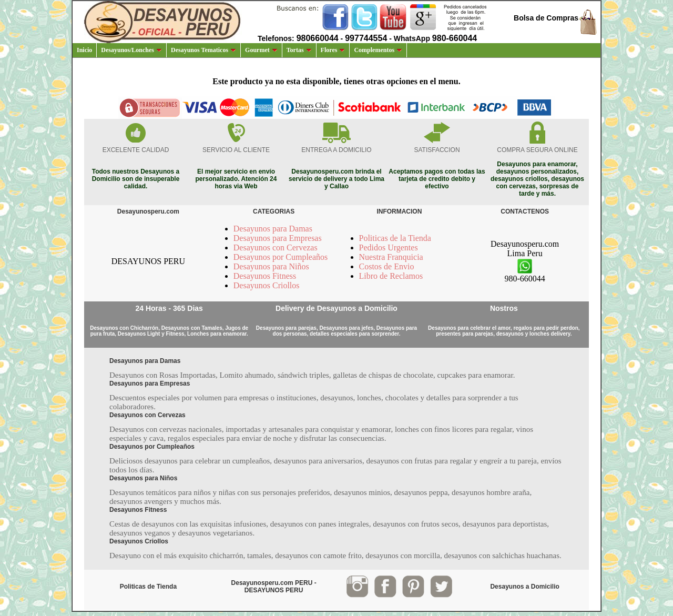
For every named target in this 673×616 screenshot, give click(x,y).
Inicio (84, 50)
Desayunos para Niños (271, 266)
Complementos (378, 50)
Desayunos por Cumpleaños (281, 257)
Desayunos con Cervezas (276, 248)
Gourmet (261, 50)
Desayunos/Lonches (131, 50)
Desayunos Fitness (265, 276)
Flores (333, 50)
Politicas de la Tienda (395, 238)
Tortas (299, 50)
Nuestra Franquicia (391, 257)
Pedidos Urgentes (389, 248)
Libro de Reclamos (391, 276)
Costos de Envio (387, 266)
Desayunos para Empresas (278, 238)
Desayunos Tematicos (203, 50)
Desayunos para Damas (273, 229)
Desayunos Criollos (267, 285)
